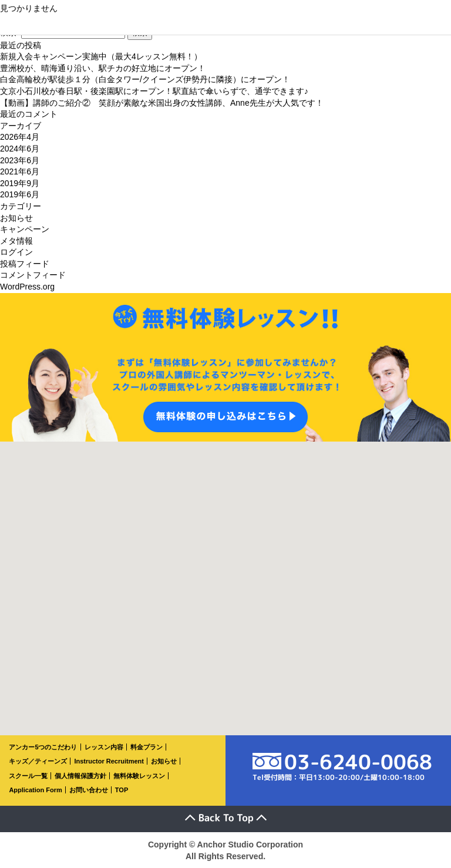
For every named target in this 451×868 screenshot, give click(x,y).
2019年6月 (20, 194)
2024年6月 (20, 149)
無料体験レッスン (139, 776)
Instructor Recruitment (109, 761)
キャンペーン (25, 229)
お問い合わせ (89, 790)
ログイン (16, 252)
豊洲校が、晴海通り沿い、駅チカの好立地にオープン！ (103, 68)
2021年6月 (20, 171)
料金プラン (147, 747)
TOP (122, 790)
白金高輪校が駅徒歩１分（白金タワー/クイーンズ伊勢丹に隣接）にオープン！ (145, 79)
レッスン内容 (104, 747)
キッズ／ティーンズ (38, 761)
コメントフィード (33, 275)
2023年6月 (20, 160)
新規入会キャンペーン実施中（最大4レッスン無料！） (101, 56)
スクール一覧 (28, 776)
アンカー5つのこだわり (43, 747)
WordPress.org (27, 287)
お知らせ (16, 218)
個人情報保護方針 (80, 776)
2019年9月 (20, 183)
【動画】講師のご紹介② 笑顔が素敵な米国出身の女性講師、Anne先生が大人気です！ (162, 103)
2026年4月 (20, 137)
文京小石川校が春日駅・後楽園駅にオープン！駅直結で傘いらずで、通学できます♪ (154, 91)
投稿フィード (25, 264)
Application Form (35, 790)
